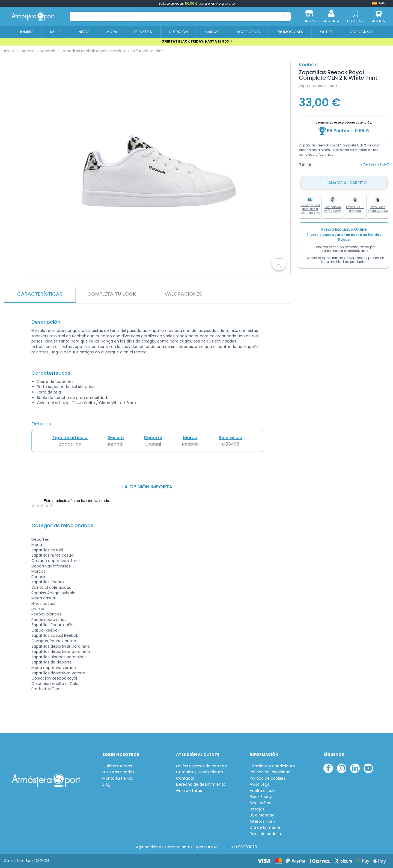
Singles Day (260, 803)
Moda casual (44, 598)
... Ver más (325, 154)
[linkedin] (355, 768)
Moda (37, 545)
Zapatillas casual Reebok (55, 635)
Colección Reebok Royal (54, 678)
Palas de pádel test (268, 834)
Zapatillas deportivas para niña (61, 651)
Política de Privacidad (270, 772)
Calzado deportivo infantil (56, 561)
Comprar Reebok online (54, 641)
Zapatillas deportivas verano (58, 673)
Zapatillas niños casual (53, 555)
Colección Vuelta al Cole (55, 684)
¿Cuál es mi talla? (375, 164)
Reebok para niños (49, 620)
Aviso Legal (260, 784)
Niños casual (43, 603)
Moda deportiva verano (54, 668)
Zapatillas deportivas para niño (61, 646)
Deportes (40, 539)
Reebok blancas (46, 614)
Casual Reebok (45, 630)
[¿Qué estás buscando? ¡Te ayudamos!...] (284, 16)
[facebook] (328, 768)
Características (40, 294)
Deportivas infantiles (51, 566)
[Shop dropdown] (378, 3)
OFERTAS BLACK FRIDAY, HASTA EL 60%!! (196, 41)
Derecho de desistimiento (201, 784)
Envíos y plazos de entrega (201, 766)
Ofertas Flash (262, 822)
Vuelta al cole (263, 791)
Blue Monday (262, 815)
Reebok (308, 64)
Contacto (185, 778)
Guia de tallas (189, 791)
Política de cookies (267, 778)
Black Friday (261, 797)
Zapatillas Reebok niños (53, 625)
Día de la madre (265, 828)
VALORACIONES (183, 294)
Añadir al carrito (344, 183)
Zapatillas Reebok (48, 582)
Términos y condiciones (273, 766)
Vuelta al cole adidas (51, 587)
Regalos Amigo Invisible (53, 593)
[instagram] (342, 768)
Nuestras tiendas (118, 772)
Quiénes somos (117, 766)
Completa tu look (112, 294)
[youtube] (368, 768)
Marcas (38, 571)
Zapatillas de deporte (52, 662)
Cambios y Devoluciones (200, 772)
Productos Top (45, 689)
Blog (106, 784)
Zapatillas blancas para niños (59, 657)
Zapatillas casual (47, 550)
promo (38, 609)
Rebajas (257, 809)
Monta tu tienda (118, 778)
